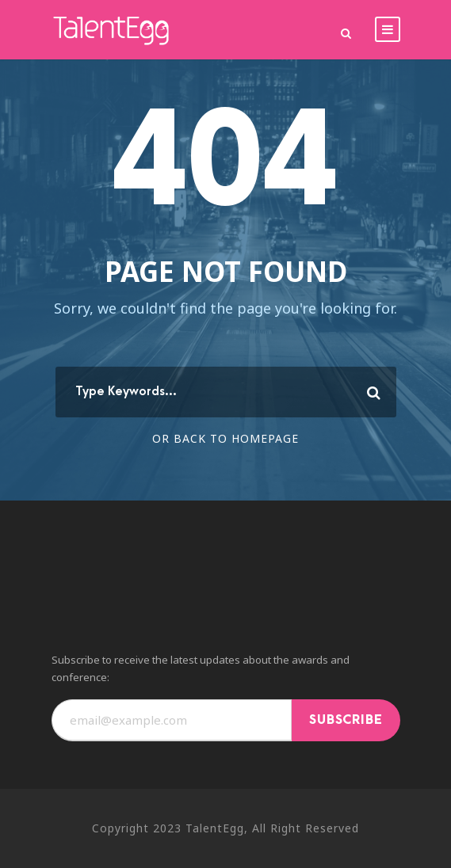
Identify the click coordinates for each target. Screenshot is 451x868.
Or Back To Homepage (226, 438)
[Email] (172, 720)
